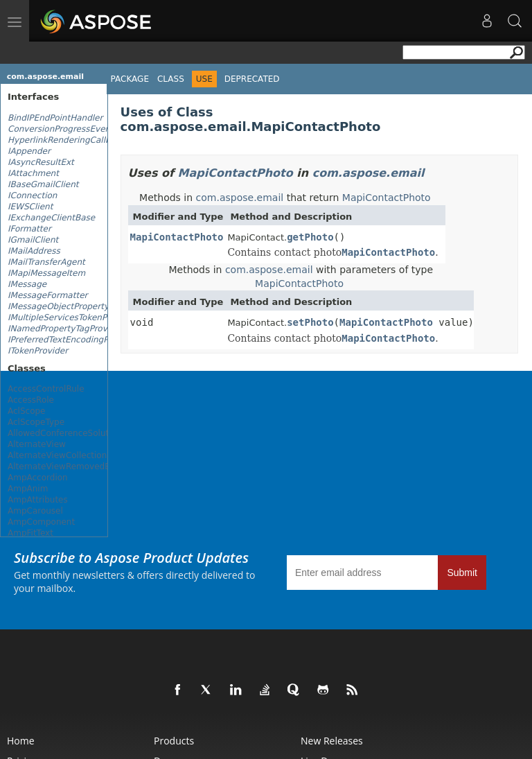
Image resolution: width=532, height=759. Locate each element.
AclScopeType (36, 422)
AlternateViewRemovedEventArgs (77, 466)
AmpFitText (30, 533)
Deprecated (252, 79)
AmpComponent (41, 522)
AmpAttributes (38, 500)
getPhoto (310, 237)
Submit (462, 573)
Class (171, 79)
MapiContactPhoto (236, 173)
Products (174, 741)
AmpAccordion (38, 478)
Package (130, 79)
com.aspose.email (45, 77)
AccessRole (31, 400)
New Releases (332, 741)
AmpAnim (28, 489)
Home (21, 741)
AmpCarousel (35, 511)
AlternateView (37, 444)
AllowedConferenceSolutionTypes (76, 433)
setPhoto (310, 322)
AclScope (27, 411)
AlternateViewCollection (57, 455)
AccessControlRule (46, 389)
